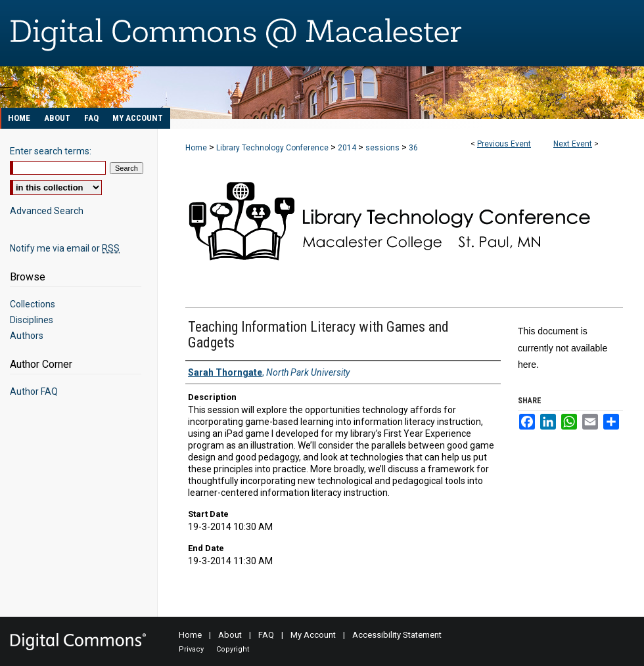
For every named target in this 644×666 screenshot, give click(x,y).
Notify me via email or (65, 248)
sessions (383, 148)
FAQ (266, 635)
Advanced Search (47, 211)
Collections (33, 304)
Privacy (191, 649)
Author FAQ (34, 391)
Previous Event (504, 144)
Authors (27, 336)
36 (413, 148)
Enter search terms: (51, 151)
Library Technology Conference (273, 148)
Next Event (573, 144)
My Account (313, 635)
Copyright (233, 649)
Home (196, 148)
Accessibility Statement (397, 635)
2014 (348, 148)
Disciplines (32, 320)
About (230, 635)
